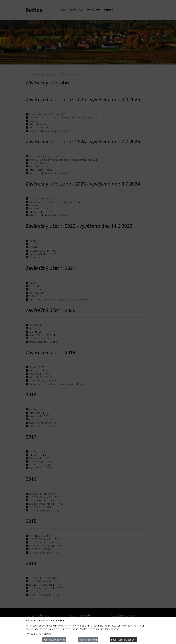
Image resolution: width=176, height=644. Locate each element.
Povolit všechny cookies (123, 640)
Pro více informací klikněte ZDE (41, 634)
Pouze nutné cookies (54, 640)
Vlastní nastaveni (88, 640)
